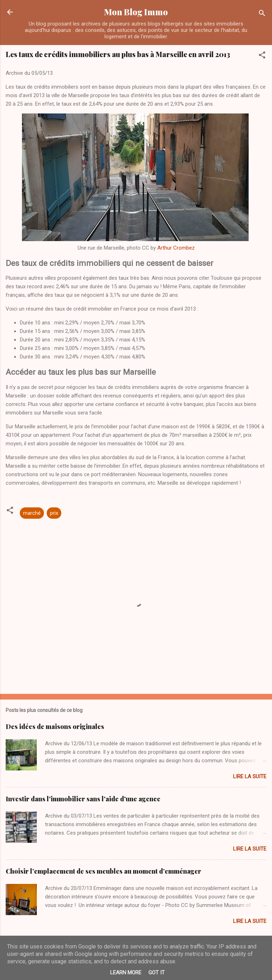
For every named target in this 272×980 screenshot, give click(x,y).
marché (32, 513)
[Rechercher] (262, 14)
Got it (157, 973)
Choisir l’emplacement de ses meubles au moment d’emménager (103, 871)
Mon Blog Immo (136, 12)
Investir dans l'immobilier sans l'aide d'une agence (83, 799)
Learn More (126, 973)
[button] (262, 56)
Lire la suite (250, 776)
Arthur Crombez (176, 248)
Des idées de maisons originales (55, 726)
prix (54, 513)
